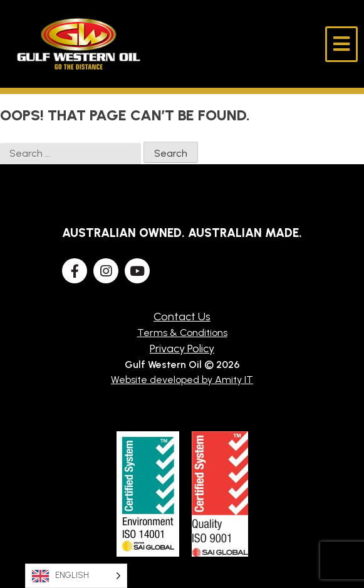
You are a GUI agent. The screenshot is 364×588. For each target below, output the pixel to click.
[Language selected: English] (76, 576)
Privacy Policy (182, 349)
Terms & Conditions (182, 333)
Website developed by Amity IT (182, 380)
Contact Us (182, 317)
